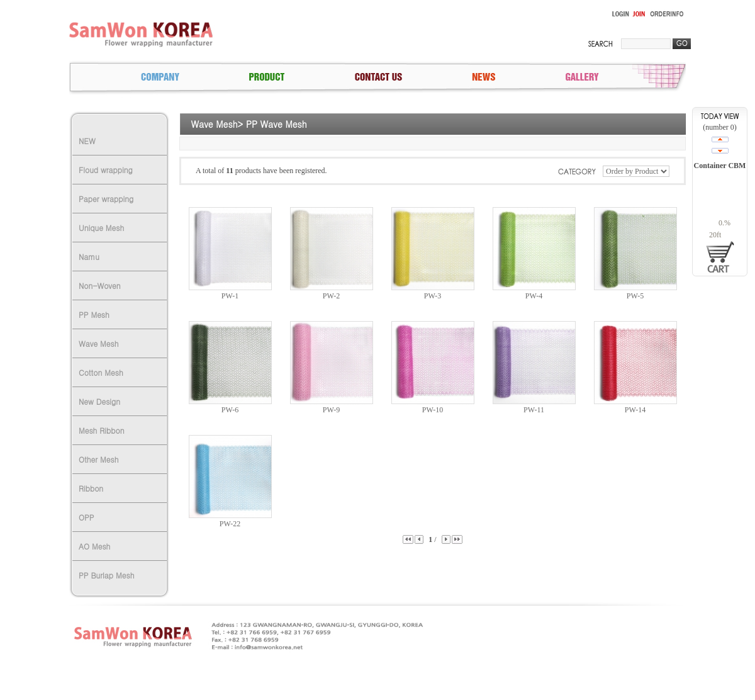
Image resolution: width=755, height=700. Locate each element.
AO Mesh (94, 546)
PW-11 (534, 410)
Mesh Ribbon (102, 430)
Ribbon (91, 488)
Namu (89, 257)
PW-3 (433, 296)
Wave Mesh (98, 343)
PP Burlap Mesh (106, 575)
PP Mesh (94, 314)
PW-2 (331, 296)
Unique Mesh (101, 228)
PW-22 (230, 524)
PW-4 (534, 296)
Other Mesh (98, 459)
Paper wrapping (106, 199)
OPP (86, 517)
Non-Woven (100, 285)
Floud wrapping (106, 170)
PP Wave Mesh (277, 124)
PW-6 (230, 410)
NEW (87, 141)
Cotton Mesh (101, 372)
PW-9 (331, 410)
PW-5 (635, 296)
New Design (99, 401)
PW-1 (230, 296)
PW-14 (635, 410)
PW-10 (433, 410)
